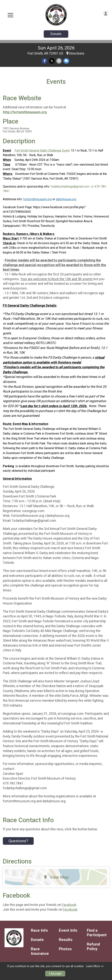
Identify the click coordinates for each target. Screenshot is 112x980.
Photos (65, 949)
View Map (56, 877)
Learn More (95, 966)
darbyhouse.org (66, 199)
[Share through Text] (66, 61)
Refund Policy (93, 947)
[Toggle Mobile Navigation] (10, 15)
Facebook (69, 905)
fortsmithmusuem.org (37, 199)
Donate (56, 34)
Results (66, 940)
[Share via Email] (59, 61)
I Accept (55, 974)
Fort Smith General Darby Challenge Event (42, 151)
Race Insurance (40, 951)
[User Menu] (106, 13)
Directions (77, 53)
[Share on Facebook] (45, 61)
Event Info (68, 930)
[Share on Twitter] (52, 61)
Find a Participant (97, 933)
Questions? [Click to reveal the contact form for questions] (18, 841)
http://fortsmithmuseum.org (25, 112)
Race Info (39, 930)
